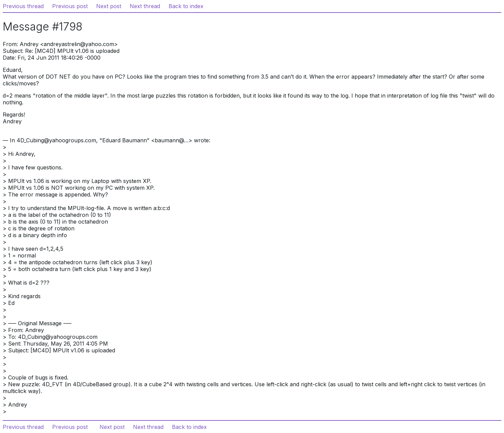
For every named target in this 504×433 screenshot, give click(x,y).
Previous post (70, 6)
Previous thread (23, 6)
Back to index (186, 6)
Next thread (145, 6)
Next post (109, 6)
